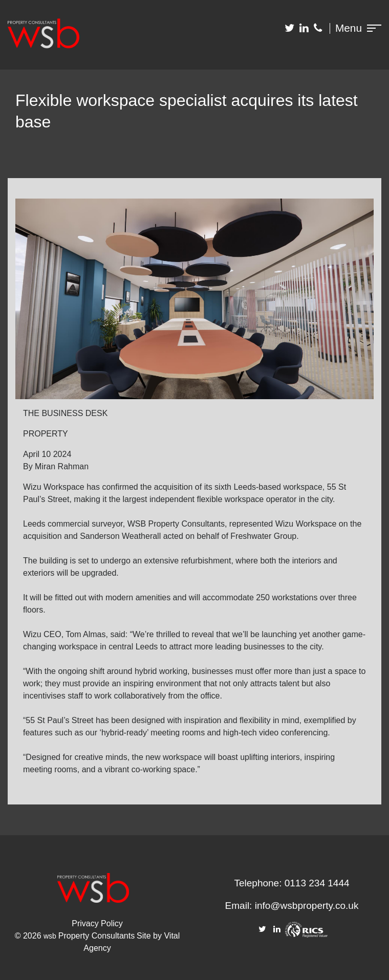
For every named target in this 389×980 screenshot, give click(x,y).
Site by (150, 936)
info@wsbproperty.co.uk (307, 906)
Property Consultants (96, 936)
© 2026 (29, 936)
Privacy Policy (97, 923)
